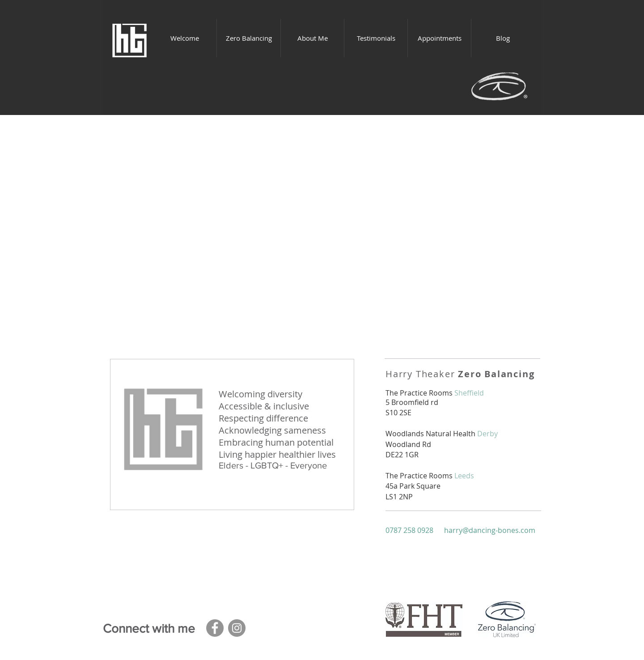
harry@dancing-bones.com (490, 530)
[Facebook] (215, 628)
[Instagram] (237, 628)
